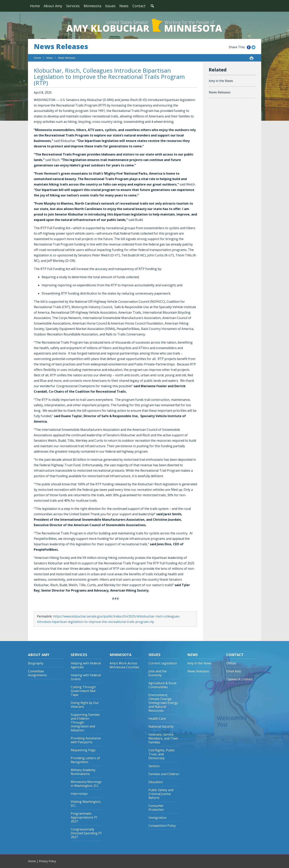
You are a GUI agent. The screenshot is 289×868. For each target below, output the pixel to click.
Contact (139, 6)
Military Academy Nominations (83, 772)
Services (73, 6)
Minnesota (92, 6)
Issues (110, 6)
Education (156, 782)
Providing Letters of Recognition (85, 760)
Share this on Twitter (253, 47)
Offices (231, 663)
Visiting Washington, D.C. (86, 804)
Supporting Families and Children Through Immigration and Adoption (85, 722)
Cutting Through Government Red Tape (83, 691)
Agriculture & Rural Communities (162, 685)
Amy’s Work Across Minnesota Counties (124, 665)
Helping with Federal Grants (86, 677)
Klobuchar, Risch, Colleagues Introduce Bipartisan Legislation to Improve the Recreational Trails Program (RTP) (109, 77)
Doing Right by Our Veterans (85, 705)
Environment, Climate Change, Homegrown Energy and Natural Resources (163, 703)
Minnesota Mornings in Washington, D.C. (86, 784)
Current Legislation (163, 663)
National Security (161, 727)
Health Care (157, 719)
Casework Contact (239, 679)
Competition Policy (162, 826)
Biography (36, 663)
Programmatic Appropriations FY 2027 (84, 817)
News (124, 6)
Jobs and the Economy (158, 673)
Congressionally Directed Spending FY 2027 (86, 833)
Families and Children (164, 774)
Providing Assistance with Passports (86, 740)
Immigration (158, 818)
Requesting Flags (83, 750)
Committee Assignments (37, 673)
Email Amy (234, 671)
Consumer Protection (156, 808)
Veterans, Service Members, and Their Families (163, 738)
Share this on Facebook (249, 47)
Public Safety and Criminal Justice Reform (161, 794)
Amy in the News (221, 81)
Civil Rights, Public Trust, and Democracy (162, 754)
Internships (79, 794)
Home (35, 6)
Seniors (154, 766)
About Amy (53, 6)
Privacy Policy (47, 861)
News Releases (61, 47)
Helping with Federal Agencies (86, 665)
